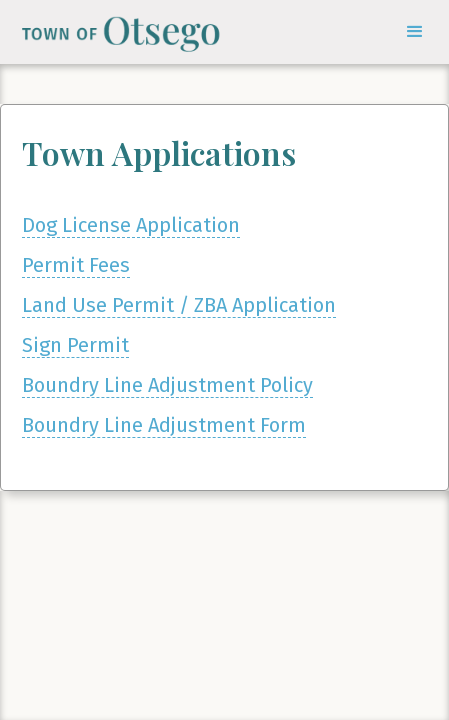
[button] (415, 32)
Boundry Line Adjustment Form (164, 425)
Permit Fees (76, 265)
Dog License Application (131, 225)
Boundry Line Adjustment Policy (167, 385)
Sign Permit (75, 345)
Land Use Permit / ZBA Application (179, 305)
